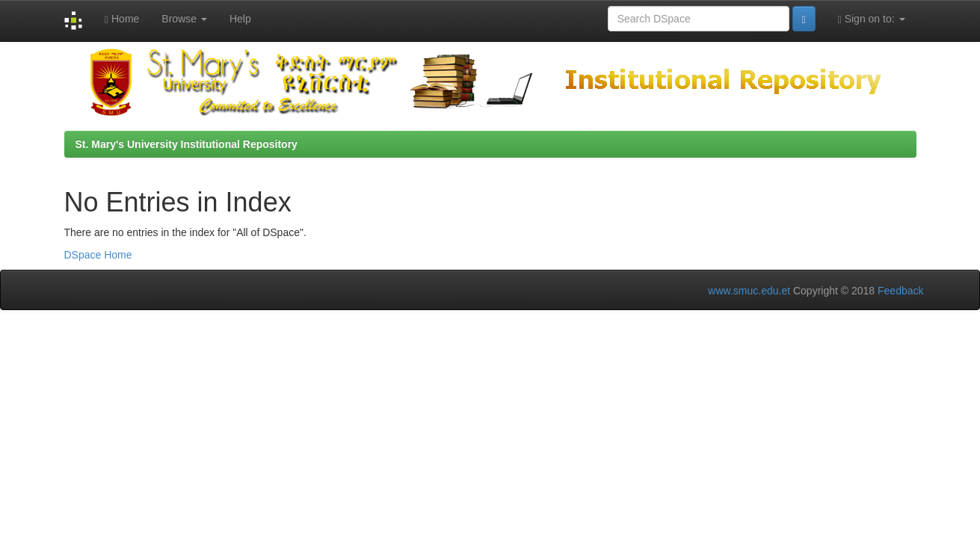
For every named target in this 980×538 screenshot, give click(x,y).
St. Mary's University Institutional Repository (187, 144)
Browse (184, 19)
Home (122, 19)
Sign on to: (872, 19)
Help (240, 19)
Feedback (900, 291)
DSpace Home (98, 255)
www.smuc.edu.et (749, 291)
